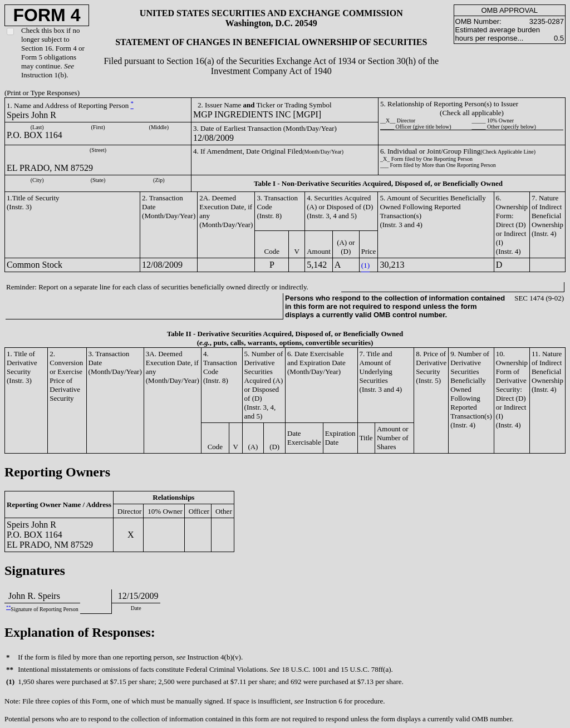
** (8, 608)
